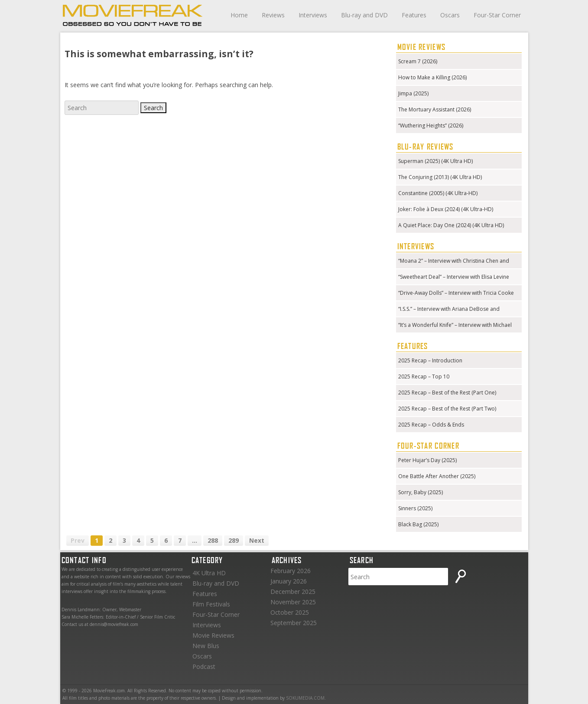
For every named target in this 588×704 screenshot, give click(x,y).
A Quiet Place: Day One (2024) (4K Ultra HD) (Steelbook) (451, 226)
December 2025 (293, 592)
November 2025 (293, 602)
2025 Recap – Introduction (430, 360)
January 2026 (289, 581)
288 (213, 540)
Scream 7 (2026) (418, 61)
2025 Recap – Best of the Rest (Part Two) (447, 409)
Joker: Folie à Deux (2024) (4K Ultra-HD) (446, 209)
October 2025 (290, 612)
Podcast (204, 667)
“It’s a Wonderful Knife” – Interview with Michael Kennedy (455, 326)
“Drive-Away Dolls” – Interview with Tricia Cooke (456, 293)
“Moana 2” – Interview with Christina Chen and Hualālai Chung (454, 262)
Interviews (313, 15)
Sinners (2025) (415, 508)
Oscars (450, 15)
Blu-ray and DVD (364, 15)
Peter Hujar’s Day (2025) (427, 460)
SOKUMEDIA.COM (305, 698)
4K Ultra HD (209, 573)
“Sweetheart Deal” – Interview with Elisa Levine (454, 277)
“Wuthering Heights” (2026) (431, 125)
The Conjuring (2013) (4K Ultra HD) (440, 177)
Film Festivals (211, 604)
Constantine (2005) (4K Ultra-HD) (438, 193)
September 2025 (294, 623)
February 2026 (291, 571)
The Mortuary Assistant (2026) (435, 109)
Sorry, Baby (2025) (421, 492)
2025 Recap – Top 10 (424, 376)
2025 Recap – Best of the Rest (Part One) (447, 393)
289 (234, 540)
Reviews (273, 15)
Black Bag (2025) (418, 524)
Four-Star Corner (497, 15)
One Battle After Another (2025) (437, 476)
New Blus (206, 646)
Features (414, 15)
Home (239, 15)
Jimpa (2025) (413, 93)
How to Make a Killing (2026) (432, 77)
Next (257, 540)
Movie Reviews (213, 635)
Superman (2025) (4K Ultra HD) (435, 161)
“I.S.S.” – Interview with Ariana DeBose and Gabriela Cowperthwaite (449, 310)
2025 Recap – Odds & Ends (431, 425)
